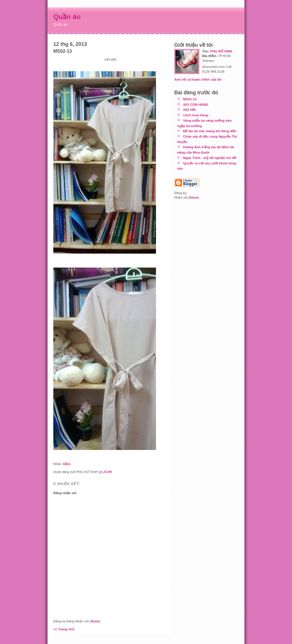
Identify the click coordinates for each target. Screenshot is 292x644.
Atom (95, 621)
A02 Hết (189, 110)
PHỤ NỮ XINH (221, 51)
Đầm (67, 464)
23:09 (108, 472)
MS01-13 (190, 99)
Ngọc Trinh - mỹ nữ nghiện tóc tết (210, 158)
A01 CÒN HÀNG (196, 104)
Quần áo (67, 17)
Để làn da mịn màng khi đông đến (210, 131)
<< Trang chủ (64, 629)
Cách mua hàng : (196, 115)
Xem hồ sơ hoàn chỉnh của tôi (198, 79)
